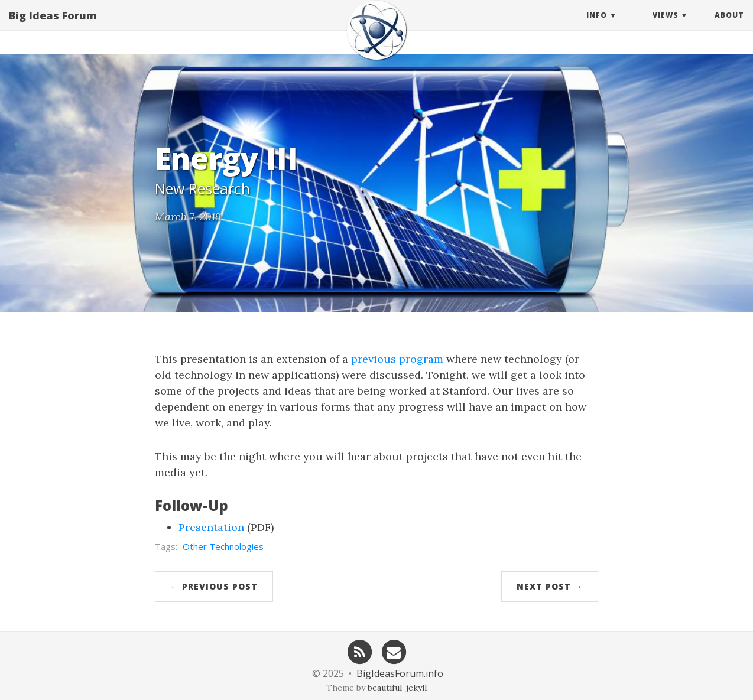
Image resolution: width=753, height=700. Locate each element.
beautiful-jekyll (397, 688)
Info (597, 26)
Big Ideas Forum (53, 27)
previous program (397, 359)
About (729, 26)
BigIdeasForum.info (400, 673)
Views (666, 26)
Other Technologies (223, 546)
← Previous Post (214, 586)
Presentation (211, 527)
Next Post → (550, 586)
